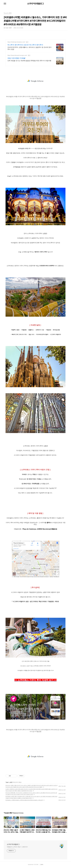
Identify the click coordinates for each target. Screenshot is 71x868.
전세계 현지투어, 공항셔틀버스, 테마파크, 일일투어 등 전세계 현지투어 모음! (29, 48)
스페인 (11, 782)
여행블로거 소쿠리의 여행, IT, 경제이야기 (17, 847)
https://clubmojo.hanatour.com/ (16, 42)
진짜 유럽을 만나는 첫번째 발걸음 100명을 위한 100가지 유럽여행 (29, 61)
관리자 (42, 865)
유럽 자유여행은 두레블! (17, 58)
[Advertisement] (35, 81)
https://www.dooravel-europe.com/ (17, 55)
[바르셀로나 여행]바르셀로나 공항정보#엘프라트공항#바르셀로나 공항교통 (24, 800)
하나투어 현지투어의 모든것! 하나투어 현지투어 (25, 45)
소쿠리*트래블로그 (35, 4)
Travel (7, 782)
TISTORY (36, 865)
